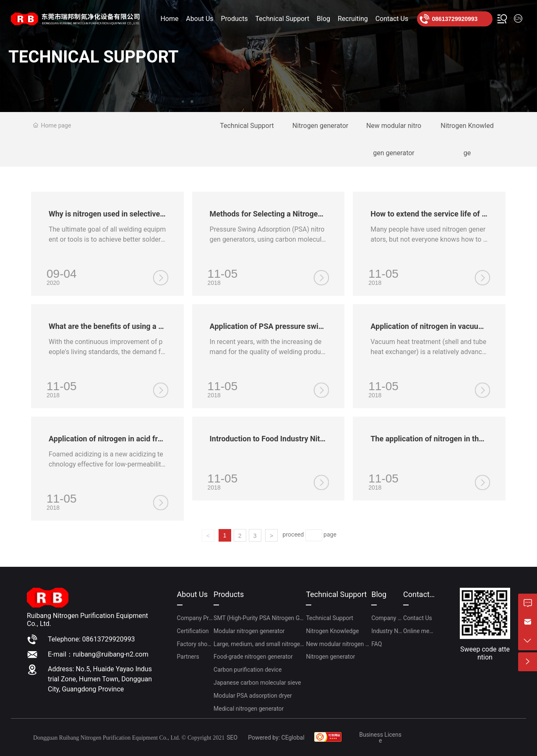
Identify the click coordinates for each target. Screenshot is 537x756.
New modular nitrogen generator (394, 139)
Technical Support (247, 126)
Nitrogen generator (320, 126)
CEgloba (292, 738)
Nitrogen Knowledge (467, 139)
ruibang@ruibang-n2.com (111, 654)
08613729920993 (455, 19)
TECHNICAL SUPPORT (94, 57)
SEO (232, 738)
